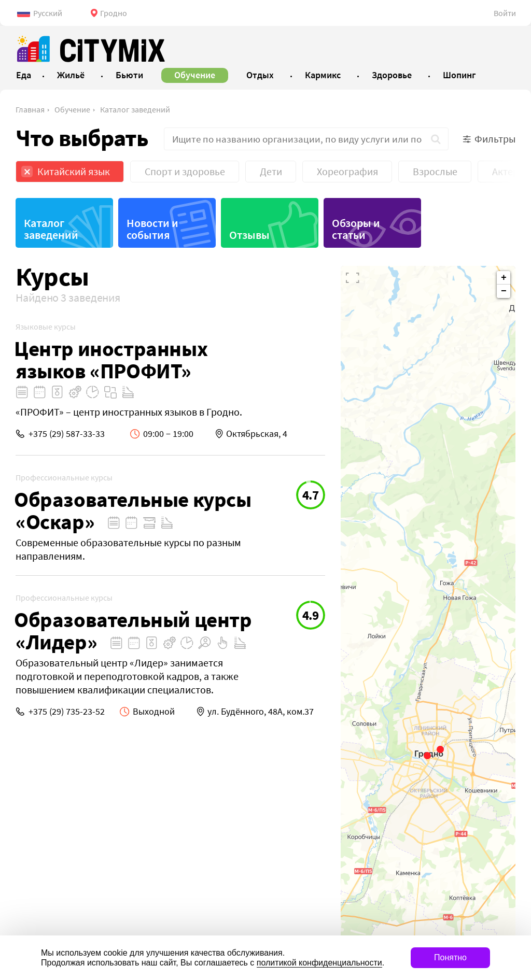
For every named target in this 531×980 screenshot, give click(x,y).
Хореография (347, 171)
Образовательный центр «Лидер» (133, 631)
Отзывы (249, 235)
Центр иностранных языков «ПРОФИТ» (111, 360)
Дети (271, 171)
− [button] (504, 291)
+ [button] (504, 278)
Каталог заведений (135, 109)
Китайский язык (74, 171)
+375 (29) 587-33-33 (67, 434)
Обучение (72, 109)
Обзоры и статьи (356, 229)
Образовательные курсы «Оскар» (133, 510)
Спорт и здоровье (185, 171)
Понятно (450, 957)
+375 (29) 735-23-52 (67, 711)
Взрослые (435, 171)
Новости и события (152, 229)
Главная (30, 109)
